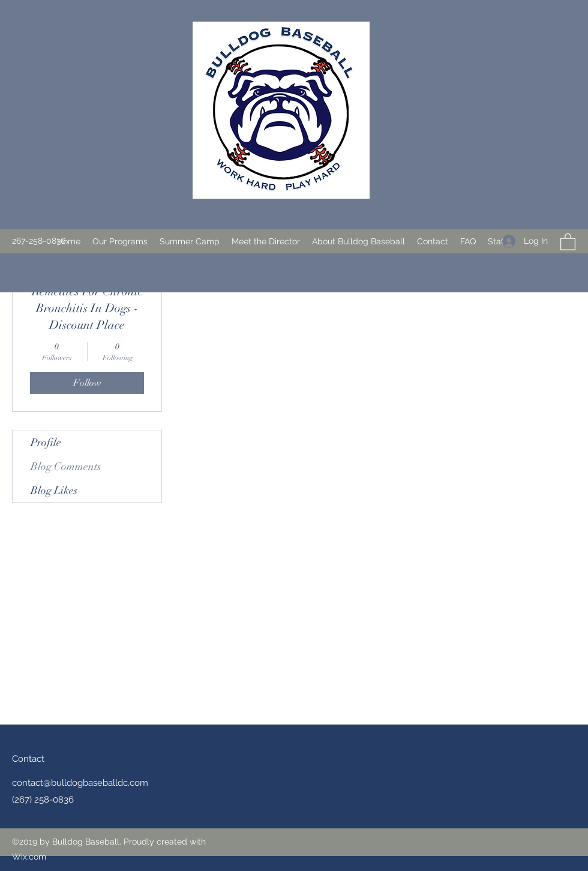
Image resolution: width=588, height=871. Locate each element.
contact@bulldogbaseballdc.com (80, 783)
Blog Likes (54, 490)
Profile (46, 442)
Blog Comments (66, 466)
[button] (120, 241)
